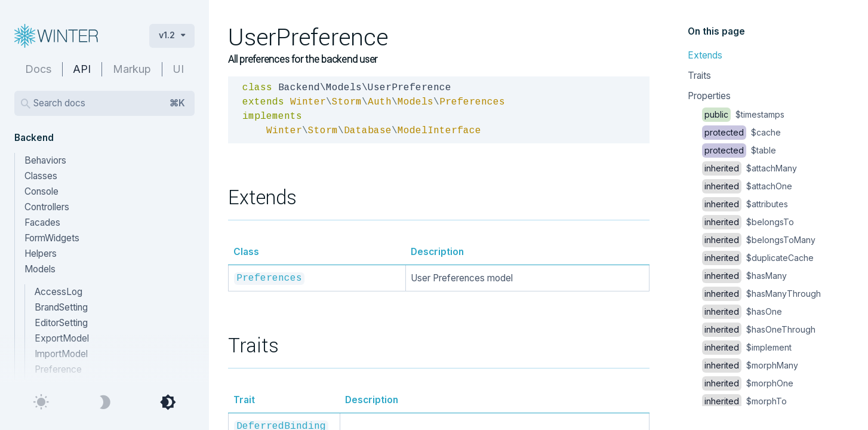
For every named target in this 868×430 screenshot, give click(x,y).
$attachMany (750, 168)
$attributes (745, 204)
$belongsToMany (759, 240)
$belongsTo (748, 222)
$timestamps (743, 114)
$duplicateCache (758, 258)
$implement (747, 347)
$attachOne (747, 186)
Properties (709, 96)
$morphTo (744, 401)
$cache (741, 132)
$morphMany (750, 365)
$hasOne (742, 311)
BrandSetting (61, 307)
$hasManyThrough (761, 294)
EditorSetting (61, 323)
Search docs (109, 103)
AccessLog (59, 292)
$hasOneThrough (759, 329)
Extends (705, 55)
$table (739, 150)
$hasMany (744, 276)
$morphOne (748, 383)
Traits (699, 76)
